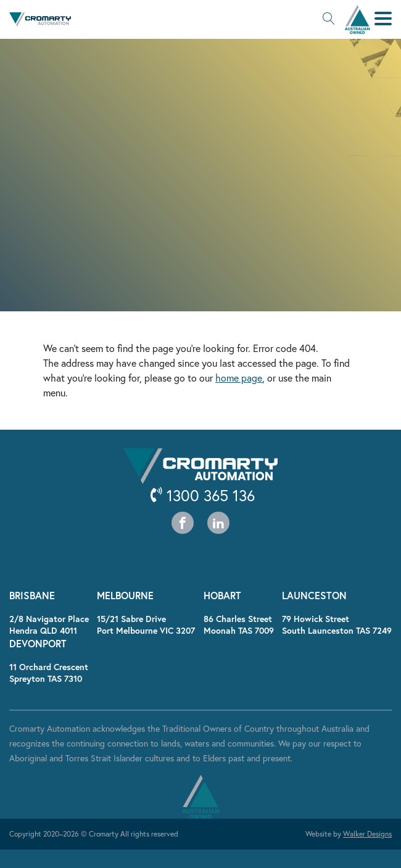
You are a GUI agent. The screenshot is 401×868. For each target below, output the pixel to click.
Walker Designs (367, 834)
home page (239, 378)
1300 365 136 (203, 495)
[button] (329, 20)
